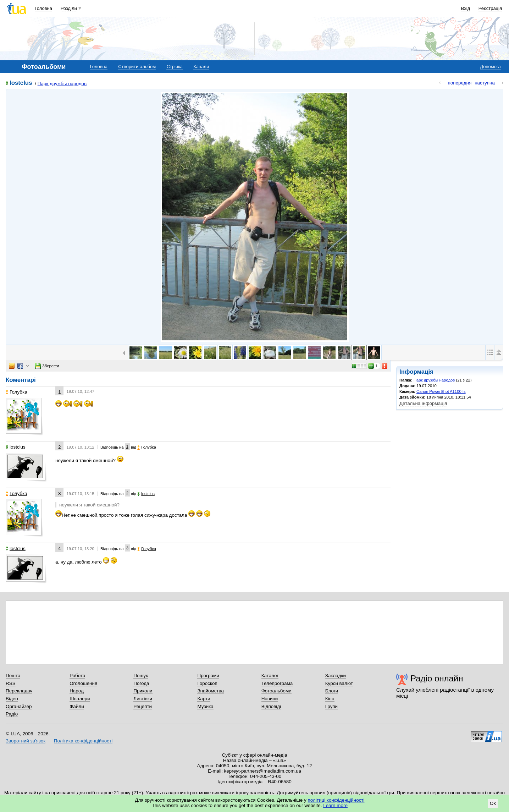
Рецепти (143, 706)
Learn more (335, 805)
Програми (208, 676)
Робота (77, 676)
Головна (43, 8)
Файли (77, 706)
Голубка (16, 392)
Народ (77, 691)
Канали (201, 67)
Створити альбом (137, 67)
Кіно (330, 699)
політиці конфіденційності (336, 800)
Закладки (336, 676)
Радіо (12, 714)
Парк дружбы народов (62, 84)
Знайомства (211, 691)
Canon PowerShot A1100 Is (441, 391)
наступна (485, 83)
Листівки (143, 699)
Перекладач (19, 691)
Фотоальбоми (276, 691)
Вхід (466, 8)
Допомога (490, 67)
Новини (270, 699)
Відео (12, 699)
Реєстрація (490, 8)
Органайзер (19, 706)
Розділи (69, 8)
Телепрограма (277, 683)
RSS (11, 683)
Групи (331, 706)
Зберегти (47, 366)
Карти (204, 699)
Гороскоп (207, 683)
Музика (205, 706)
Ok (493, 803)
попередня (460, 83)
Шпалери (80, 699)
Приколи (143, 691)
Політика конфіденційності (83, 741)
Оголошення (83, 683)
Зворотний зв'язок (26, 741)
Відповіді (271, 706)
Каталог (270, 676)
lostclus (21, 83)
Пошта (13, 676)
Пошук (141, 676)
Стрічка (174, 67)
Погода (141, 683)
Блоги (332, 691)
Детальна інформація (423, 403)
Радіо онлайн (437, 678)
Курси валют (339, 683)
